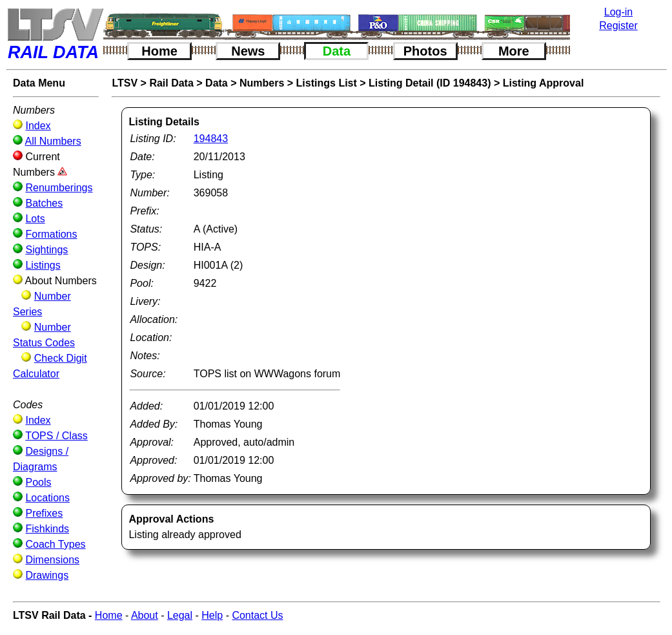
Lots (35, 219)
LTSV (125, 83)
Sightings (46, 250)
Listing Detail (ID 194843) (430, 83)
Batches (44, 203)
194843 (211, 139)
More (514, 51)
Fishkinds (47, 529)
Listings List (327, 83)
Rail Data (171, 83)
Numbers (262, 83)
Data (337, 51)
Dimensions (52, 560)
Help (212, 615)
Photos (425, 51)
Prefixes (44, 513)
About (145, 615)
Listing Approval (544, 83)
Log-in (618, 12)
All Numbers (53, 141)
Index (38, 126)
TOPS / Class (56, 436)
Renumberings (59, 188)
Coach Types (55, 544)
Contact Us (257, 615)
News (248, 51)
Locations (47, 498)
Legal (180, 615)
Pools (38, 482)
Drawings (47, 575)
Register (618, 26)
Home (159, 51)
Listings (43, 265)
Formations (51, 234)
